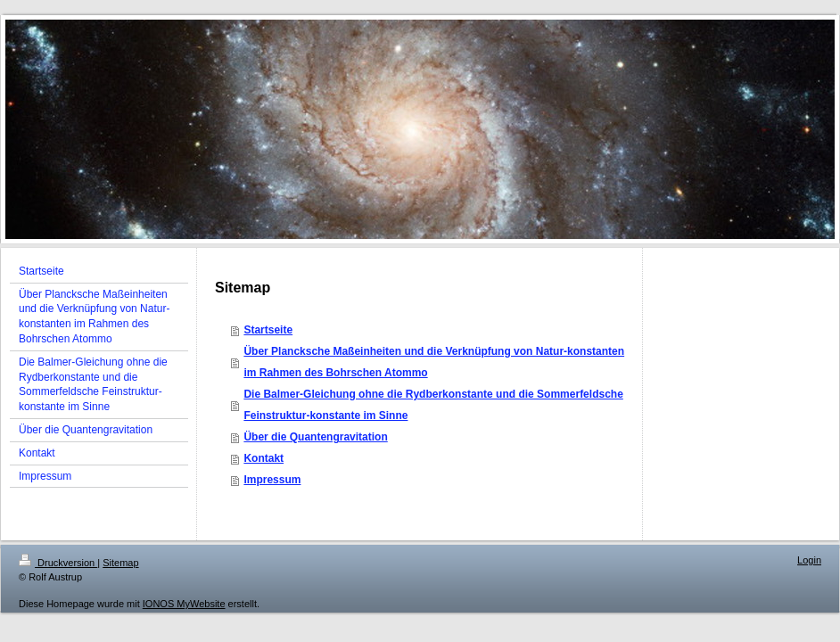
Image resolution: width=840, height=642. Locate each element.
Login (809, 560)
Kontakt (264, 458)
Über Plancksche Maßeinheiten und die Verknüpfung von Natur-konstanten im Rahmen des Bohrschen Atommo (434, 362)
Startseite (268, 330)
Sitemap (120, 563)
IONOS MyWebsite (184, 604)
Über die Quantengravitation (315, 437)
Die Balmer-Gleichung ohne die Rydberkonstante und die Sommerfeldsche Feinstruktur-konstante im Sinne (433, 405)
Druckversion (58, 563)
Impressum (272, 480)
